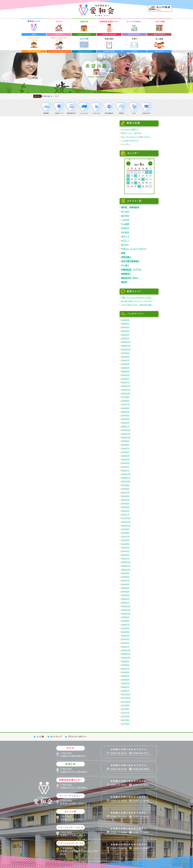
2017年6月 (125, 716)
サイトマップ (56, 737)
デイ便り (125, 265)
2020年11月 (126, 566)
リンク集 (40, 737)
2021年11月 (126, 522)
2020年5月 (125, 588)
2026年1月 (125, 338)
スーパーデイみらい (134, 27)
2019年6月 (125, 628)
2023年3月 (125, 463)
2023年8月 (125, 445)
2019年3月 (125, 639)
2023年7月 (125, 448)
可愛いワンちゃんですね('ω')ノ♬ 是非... (137, 297)
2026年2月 (125, 335)
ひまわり (125, 228)
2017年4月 (125, 724)
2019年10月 (126, 614)
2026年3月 (125, 331)
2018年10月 (126, 658)
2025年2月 (125, 379)
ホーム (37, 96)
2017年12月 (126, 694)
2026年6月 (125, 320)
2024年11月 (126, 390)
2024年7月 (125, 404)
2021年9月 (125, 529)
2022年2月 (125, 511)
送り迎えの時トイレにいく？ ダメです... (137, 301)
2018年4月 (125, 680)
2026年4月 (125, 327)
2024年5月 (125, 412)
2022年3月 (125, 507)
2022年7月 (125, 492)
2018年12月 (126, 650)
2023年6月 (125, 452)
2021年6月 (125, 540)
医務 (123, 253)
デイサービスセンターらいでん (59, 44)
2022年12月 (126, 474)
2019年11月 (126, 610)
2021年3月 (125, 551)
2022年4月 (125, 503)
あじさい (125, 245)
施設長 (124, 282)
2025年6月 (125, 364)
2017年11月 (126, 698)
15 (143, 179)
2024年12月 (126, 386)
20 (136, 183)
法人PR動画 (160, 8)
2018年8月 (125, 665)
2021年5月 (125, 544)
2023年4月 (125, 459)
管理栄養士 (126, 257)
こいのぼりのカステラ (130, 140)
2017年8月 (125, 709)
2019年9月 (125, 617)
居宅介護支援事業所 (130, 261)
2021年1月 (125, 558)
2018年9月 (125, 661)
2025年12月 (126, 342)
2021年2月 (125, 555)
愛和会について (34, 27)
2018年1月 (125, 691)
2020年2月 (125, 599)
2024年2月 (125, 423)
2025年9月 (125, 353)
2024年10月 (126, 393)
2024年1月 (125, 426)
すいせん (125, 211)
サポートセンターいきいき (34, 44)
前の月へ (128, 164)
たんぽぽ (125, 224)
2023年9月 (125, 441)
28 (139, 186)
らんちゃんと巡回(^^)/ (130, 129)
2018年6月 (125, 672)
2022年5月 (125, 500)
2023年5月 (125, 456)
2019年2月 (125, 643)
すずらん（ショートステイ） (134, 249)
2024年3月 (125, 419)
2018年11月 (126, 654)
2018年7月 (125, 669)
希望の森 (84, 27)
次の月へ (150, 164)
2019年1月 (125, 647)
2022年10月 (126, 481)
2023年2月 (125, 467)
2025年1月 (125, 382)
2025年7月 (125, 360)
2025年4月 (125, 371)
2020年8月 (125, 577)
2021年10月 (126, 526)
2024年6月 (125, 408)
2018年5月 (125, 676)
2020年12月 (126, 562)
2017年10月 (126, 702)
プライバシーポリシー (77, 737)
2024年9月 (125, 397)
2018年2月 (125, 687)
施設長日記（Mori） (130, 278)
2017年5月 (125, 720)
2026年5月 (125, 324)
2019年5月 (125, 632)
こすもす (125, 220)
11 (128, 179)
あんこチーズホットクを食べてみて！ (136, 137)
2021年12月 (126, 518)
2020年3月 (125, 595)
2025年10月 (126, 349)
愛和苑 (59, 27)
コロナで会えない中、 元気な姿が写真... (137, 305)
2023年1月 (125, 470)
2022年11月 (126, 478)
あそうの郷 (159, 27)
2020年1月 (125, 603)
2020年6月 (125, 584)
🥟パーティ (126, 144)
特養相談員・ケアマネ (131, 270)
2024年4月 (125, 415)
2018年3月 (125, 683)
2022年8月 (125, 489)
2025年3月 (125, 375)
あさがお (125, 216)
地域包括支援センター (109, 27)
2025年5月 (125, 368)
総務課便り (126, 274)
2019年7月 (125, 625)
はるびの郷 (84, 44)
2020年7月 (125, 580)
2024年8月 (125, 401)
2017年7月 (125, 713)
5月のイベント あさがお (131, 133)
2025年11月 (126, 346)
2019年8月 (125, 621)
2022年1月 (125, 514)
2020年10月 (126, 570)
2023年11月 (126, 434)
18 (128, 183)
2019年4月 (125, 636)
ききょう (125, 236)
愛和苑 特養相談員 (130, 207)
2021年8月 (125, 533)
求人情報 (159, 44)
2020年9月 (125, 573)
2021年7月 (125, 536)
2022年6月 (125, 496)
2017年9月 (125, 705)
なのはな (125, 232)
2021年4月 (125, 548)
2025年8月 (125, 357)
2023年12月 (126, 430)
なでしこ (125, 241)
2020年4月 (125, 592)
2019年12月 (126, 606)
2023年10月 (126, 437)
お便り (134, 44)
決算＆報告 (109, 44)
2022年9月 (125, 485)
